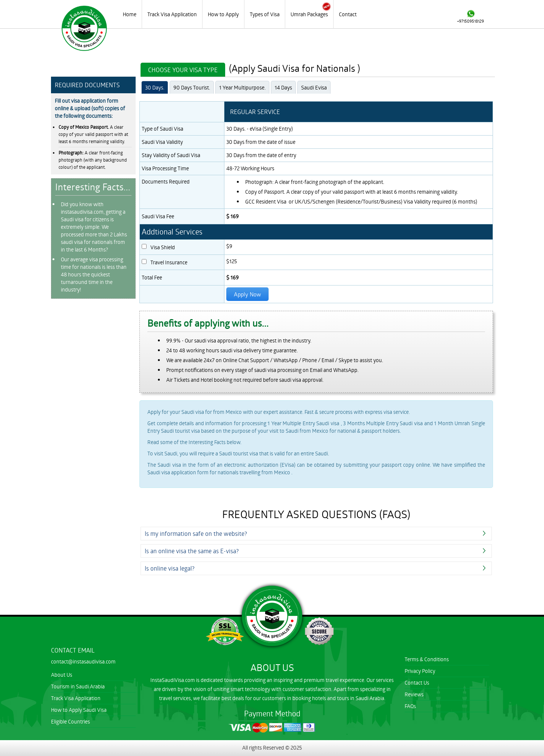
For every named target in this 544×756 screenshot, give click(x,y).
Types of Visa (265, 14)
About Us (62, 675)
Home (130, 14)
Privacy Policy (420, 671)
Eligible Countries (70, 721)
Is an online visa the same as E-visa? (192, 551)
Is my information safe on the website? (196, 533)
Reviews (414, 694)
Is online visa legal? (170, 568)
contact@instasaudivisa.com (83, 661)
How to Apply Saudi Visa (79, 710)
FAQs (410, 706)
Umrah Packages (309, 14)
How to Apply (223, 14)
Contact (348, 14)
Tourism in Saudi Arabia (78, 686)
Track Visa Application (172, 14)
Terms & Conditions (427, 659)
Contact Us (417, 683)
